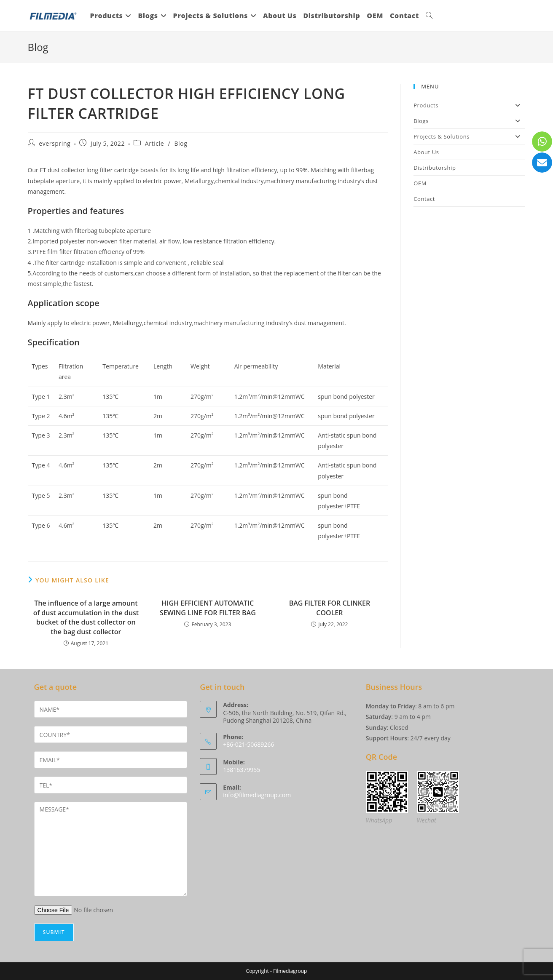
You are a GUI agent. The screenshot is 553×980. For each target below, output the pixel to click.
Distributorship (435, 168)
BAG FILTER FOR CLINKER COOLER (330, 608)
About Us (426, 152)
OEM (420, 183)
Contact (424, 199)
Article (154, 143)
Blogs (469, 121)
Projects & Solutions (469, 136)
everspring (55, 143)
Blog (181, 143)
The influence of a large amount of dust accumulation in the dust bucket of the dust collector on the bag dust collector (86, 617)
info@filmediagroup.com (257, 795)
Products (469, 105)
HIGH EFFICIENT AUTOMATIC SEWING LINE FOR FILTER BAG (208, 608)
